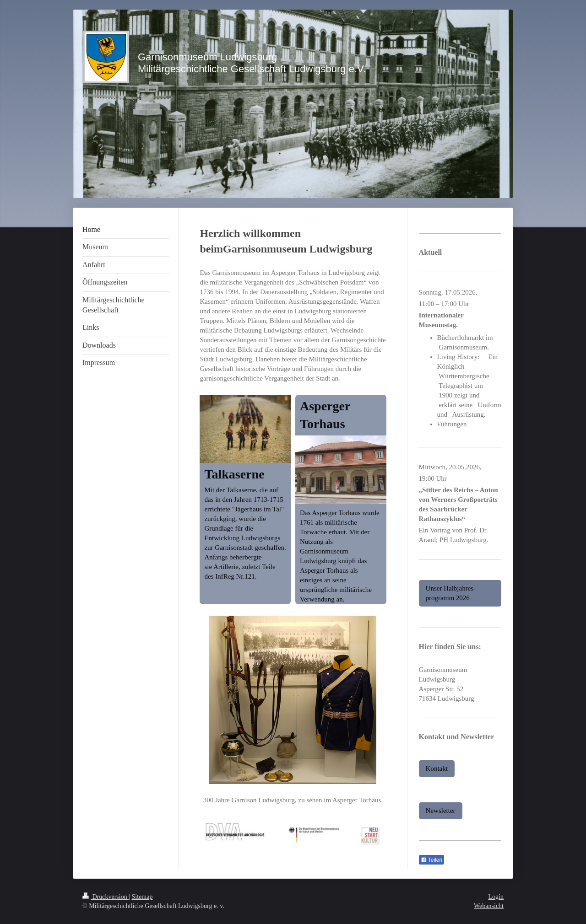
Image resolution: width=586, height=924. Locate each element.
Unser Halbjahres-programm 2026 (451, 593)
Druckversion (106, 897)
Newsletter (441, 811)
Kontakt (437, 768)
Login (496, 897)
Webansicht (489, 906)
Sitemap (142, 897)
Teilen (431, 860)
